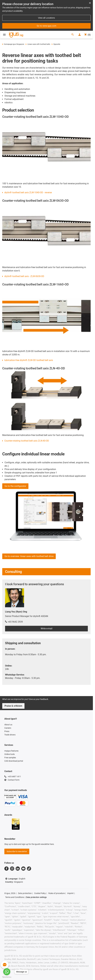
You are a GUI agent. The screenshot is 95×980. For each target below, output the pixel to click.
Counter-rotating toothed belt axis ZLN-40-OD (27, 441)
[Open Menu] (4, 35)
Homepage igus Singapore (13, 44)
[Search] (73, 35)
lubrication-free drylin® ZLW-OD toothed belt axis (29, 360)
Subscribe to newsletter (17, 851)
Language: (15, 879)
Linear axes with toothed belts (38, 44)
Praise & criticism (13, 706)
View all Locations (46, 18)
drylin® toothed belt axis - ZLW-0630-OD (24, 276)
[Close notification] (90, 3)
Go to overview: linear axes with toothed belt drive (29, 556)
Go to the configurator (15, 486)
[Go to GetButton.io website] (7, 977)
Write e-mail (47, 629)
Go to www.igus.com (47, 26)
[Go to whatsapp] (7, 972)
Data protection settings (36, 897)
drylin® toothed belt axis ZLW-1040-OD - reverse (28, 192)
